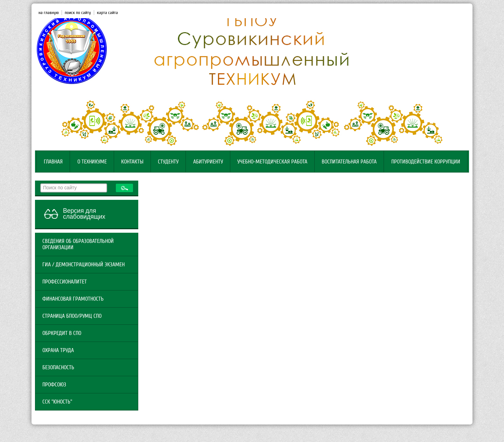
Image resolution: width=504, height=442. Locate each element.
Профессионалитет (65, 282)
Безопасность (58, 367)
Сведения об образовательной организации (78, 244)
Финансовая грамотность (73, 299)
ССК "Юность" (57, 402)
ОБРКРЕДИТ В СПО (62, 333)
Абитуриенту (208, 162)
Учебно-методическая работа (272, 162)
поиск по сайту (78, 13)
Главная (53, 162)
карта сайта (107, 13)
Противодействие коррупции (426, 162)
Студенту (168, 162)
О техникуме (92, 162)
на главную (49, 13)
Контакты (132, 162)
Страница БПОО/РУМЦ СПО (72, 316)
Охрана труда (58, 350)
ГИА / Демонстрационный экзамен (83, 265)
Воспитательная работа (349, 162)
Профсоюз (54, 385)
